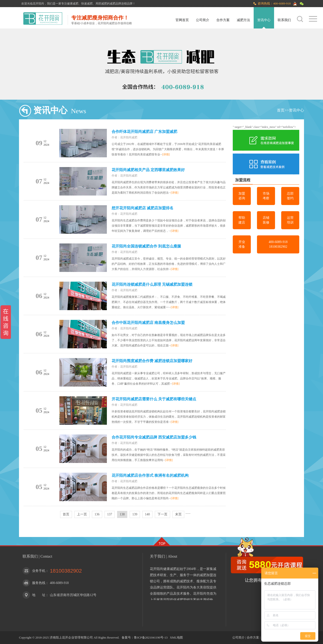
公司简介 (203, 20)
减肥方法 (243, 20)
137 (110, 514)
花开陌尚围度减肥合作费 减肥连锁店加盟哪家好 (152, 361)
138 (122, 514)
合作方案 (223, 20)
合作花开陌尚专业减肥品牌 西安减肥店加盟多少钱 (154, 437)
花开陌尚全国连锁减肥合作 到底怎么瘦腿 (146, 246)
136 (97, 514)
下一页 (162, 514)
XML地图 (176, 637)
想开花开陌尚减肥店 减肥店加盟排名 (142, 208)
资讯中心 (264, 20)
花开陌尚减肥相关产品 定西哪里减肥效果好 (148, 170)
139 (135, 514)
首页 (281, 110)
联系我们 (284, 20)
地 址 (39, 595)
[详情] (166, 154)
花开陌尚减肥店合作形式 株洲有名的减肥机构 (150, 475)
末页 (178, 514)
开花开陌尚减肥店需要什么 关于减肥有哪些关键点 (154, 399)
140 (147, 514)
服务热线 (39, 583)
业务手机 (39, 571)
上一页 (82, 514)
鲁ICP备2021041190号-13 (151, 637)
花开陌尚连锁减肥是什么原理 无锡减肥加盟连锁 (152, 284)
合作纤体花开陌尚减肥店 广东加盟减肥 (144, 132)
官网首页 (182, 20)
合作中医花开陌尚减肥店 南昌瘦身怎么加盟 (148, 323)
